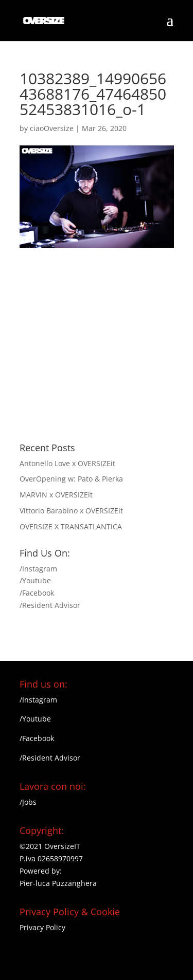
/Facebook (37, 593)
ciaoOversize (52, 128)
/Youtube (35, 580)
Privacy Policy (42, 927)
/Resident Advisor (50, 605)
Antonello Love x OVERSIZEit (67, 463)
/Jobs (28, 802)
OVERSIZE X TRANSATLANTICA (71, 526)
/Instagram (38, 569)
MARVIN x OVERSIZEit (56, 495)
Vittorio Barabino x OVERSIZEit (71, 511)
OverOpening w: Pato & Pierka (71, 479)
